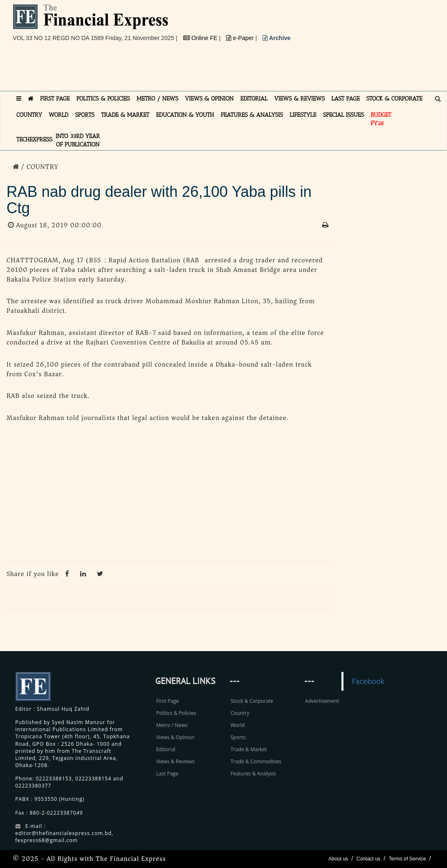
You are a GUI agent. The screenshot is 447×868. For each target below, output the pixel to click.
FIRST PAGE (55, 99)
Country (240, 713)
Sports (238, 737)
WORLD (59, 115)
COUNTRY (29, 115)
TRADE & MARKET (125, 115)
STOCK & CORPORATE (394, 99)
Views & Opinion (175, 737)
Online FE (201, 38)
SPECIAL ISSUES (343, 115)
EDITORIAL (254, 99)
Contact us (368, 859)
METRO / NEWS (157, 99)
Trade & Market (249, 749)
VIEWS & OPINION (209, 99)
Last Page (167, 774)
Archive (277, 38)
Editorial (166, 749)
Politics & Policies (176, 713)
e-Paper (241, 38)
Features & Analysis (253, 774)
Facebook (368, 681)
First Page (167, 701)
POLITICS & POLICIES (103, 99)
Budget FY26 (381, 119)
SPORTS (85, 115)
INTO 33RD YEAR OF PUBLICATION (78, 140)
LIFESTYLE (303, 115)
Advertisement (322, 701)
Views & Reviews (175, 761)
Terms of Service (407, 859)
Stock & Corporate (252, 701)
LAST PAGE (346, 99)
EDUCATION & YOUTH (185, 115)
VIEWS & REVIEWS (299, 99)
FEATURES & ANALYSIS (252, 115)
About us (338, 859)
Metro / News (172, 725)
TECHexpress (34, 140)
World (237, 725)
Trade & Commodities (256, 761)
